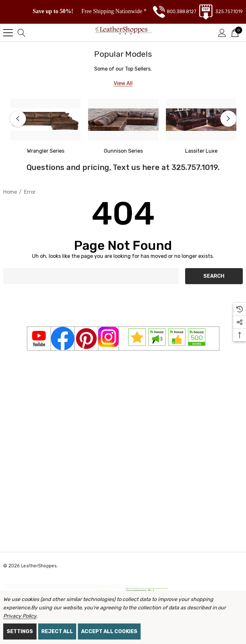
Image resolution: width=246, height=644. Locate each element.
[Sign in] (222, 32)
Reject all (57, 631)
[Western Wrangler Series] (45, 120)
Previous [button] (18, 119)
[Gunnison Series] (123, 120)
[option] (46, 127)
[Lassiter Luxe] (201, 120)
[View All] (123, 83)
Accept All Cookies (109, 631)
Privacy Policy (20, 616)
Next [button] (228, 119)
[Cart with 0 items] (235, 32)
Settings (20, 631)
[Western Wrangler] (46, 151)
